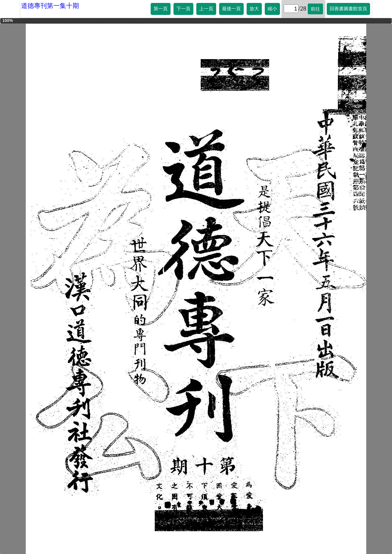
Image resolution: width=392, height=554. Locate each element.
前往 (315, 9)
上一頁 (206, 9)
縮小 (272, 9)
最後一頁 (231, 9)
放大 (254, 9)
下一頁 (183, 9)
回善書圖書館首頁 (348, 9)
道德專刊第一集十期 (50, 6)
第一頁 (161, 9)
